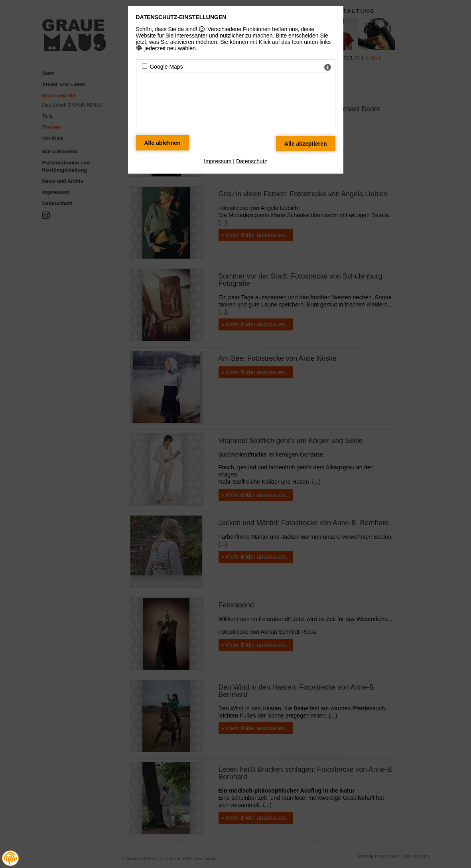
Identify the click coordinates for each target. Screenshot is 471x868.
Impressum (218, 161)
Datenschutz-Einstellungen (181, 17)
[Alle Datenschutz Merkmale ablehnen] (163, 143)
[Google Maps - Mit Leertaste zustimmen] (145, 66)
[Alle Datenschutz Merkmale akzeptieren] (306, 144)
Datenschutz (252, 161)
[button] (10, 858)
